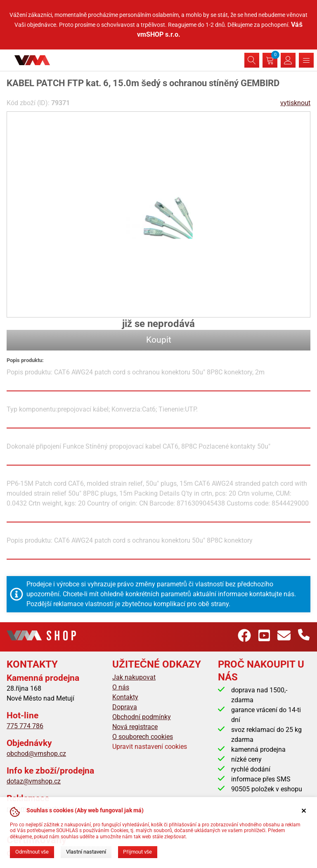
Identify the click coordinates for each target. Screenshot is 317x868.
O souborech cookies (143, 737)
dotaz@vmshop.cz (34, 781)
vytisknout (295, 103)
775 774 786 (25, 726)
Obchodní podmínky (142, 717)
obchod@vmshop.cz (36, 754)
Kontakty (125, 697)
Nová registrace (135, 727)
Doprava (125, 707)
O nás (121, 687)
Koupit (159, 340)
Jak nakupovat (134, 677)
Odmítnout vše (32, 852)
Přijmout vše (137, 852)
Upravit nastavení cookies (150, 747)
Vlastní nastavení (86, 852)
